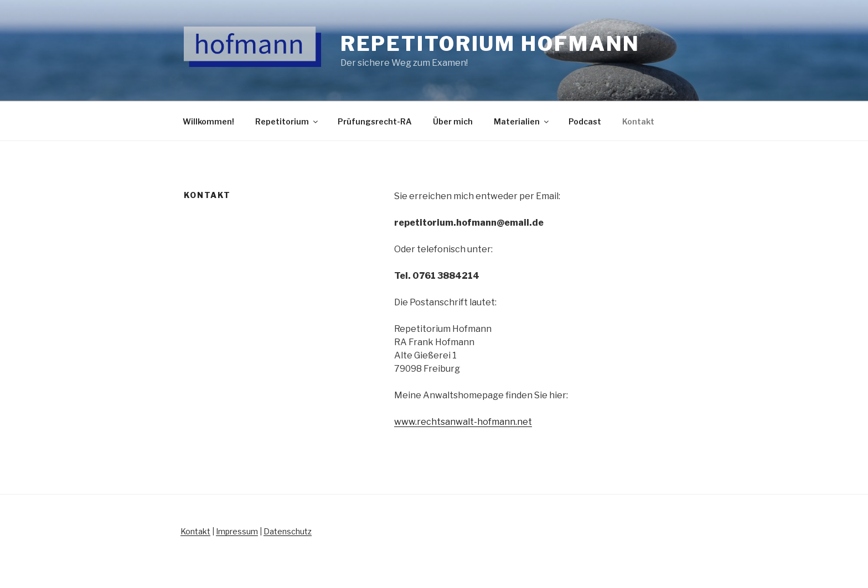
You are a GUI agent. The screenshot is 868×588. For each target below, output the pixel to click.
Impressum (237, 531)
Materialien (522, 121)
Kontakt (638, 121)
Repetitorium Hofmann (490, 44)
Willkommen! (208, 121)
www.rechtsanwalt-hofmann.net (463, 422)
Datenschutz (288, 531)
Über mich (453, 121)
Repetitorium (287, 121)
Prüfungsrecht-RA (375, 121)
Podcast (585, 121)
